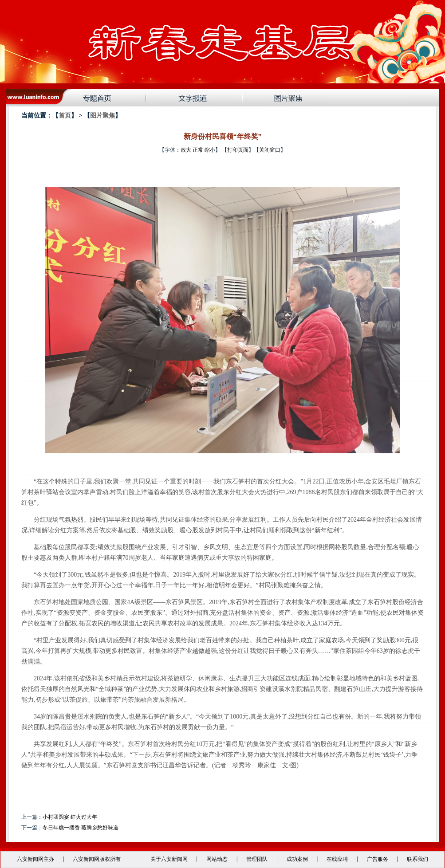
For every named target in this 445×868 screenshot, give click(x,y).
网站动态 (217, 859)
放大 (186, 150)
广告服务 (378, 859)
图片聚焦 (102, 116)
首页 (65, 116)
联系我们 (417, 859)
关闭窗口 (270, 150)
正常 (198, 150)
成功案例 (297, 859)
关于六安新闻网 (169, 859)
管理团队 (257, 859)
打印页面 (238, 150)
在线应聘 (337, 859)
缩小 (210, 150)
